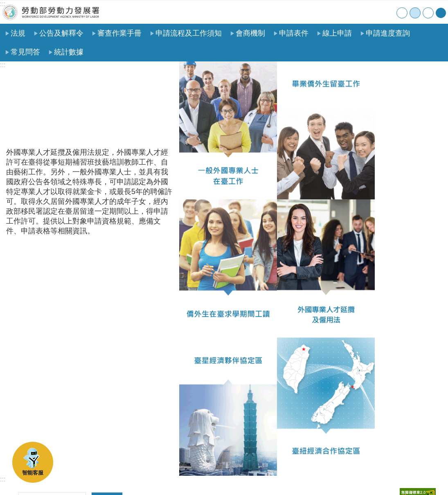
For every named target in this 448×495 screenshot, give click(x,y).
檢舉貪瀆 (170, 476)
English (388, 12)
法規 (18, 33)
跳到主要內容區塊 (4, 4)
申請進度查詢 (388, 33)
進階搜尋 (107, 384)
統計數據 (69, 52)
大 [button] (428, 13)
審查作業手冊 (119, 33)
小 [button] (402, 13)
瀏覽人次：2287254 (38, 405)
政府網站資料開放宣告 (117, 476)
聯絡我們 (371, 12)
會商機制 (250, 33)
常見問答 (25, 52)
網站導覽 (355, 12)
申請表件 (294, 33)
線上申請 (337, 33)
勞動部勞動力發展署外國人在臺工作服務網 (51, 12)
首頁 (338, 12)
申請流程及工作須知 (189, 33)
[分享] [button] (441, 13)
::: (3, 4)
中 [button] (415, 13)
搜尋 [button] (107, 366)
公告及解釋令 (61, 33)
